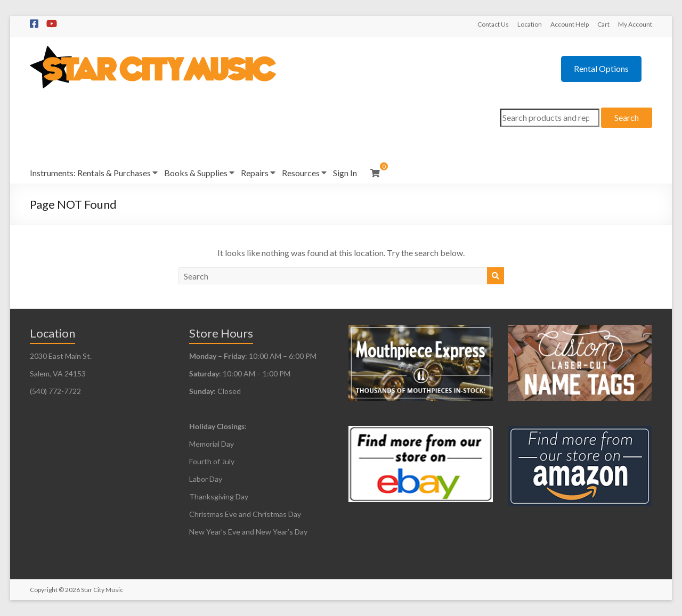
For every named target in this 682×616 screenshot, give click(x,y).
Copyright (44, 590)
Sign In (345, 173)
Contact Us (493, 24)
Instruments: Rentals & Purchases (90, 173)
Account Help (570, 24)
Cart (603, 24)
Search (627, 117)
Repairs (255, 173)
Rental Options (601, 68)
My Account (635, 24)
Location (530, 24)
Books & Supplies (196, 173)
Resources (301, 173)
